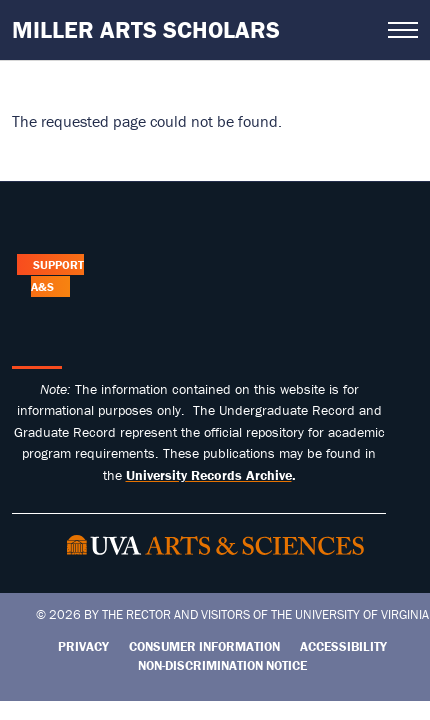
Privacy (83, 646)
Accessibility (343, 646)
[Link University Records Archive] (209, 475)
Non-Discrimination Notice (222, 665)
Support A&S (57, 275)
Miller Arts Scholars (146, 29)
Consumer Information (204, 646)
